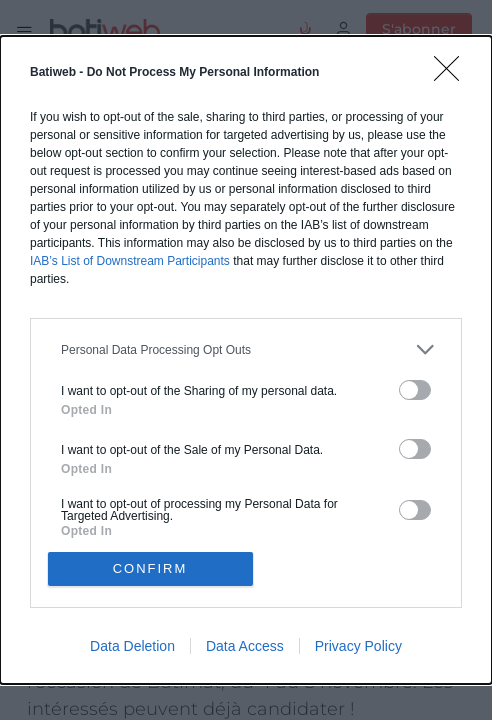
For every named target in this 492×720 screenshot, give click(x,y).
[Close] (453, 75)
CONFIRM (150, 568)
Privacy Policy (358, 646)
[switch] (415, 390)
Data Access (245, 646)
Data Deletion (132, 646)
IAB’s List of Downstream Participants (130, 261)
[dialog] (246, 360)
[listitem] (246, 349)
